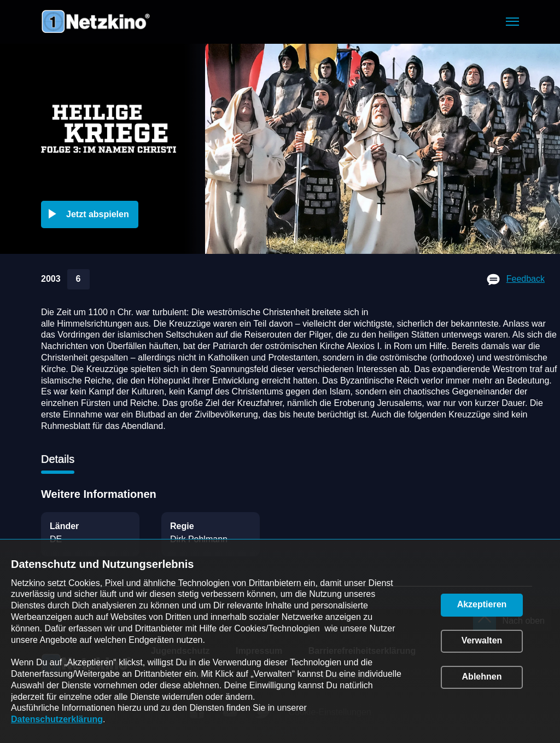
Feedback (526, 279)
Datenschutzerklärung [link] (57, 719)
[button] (512, 22)
